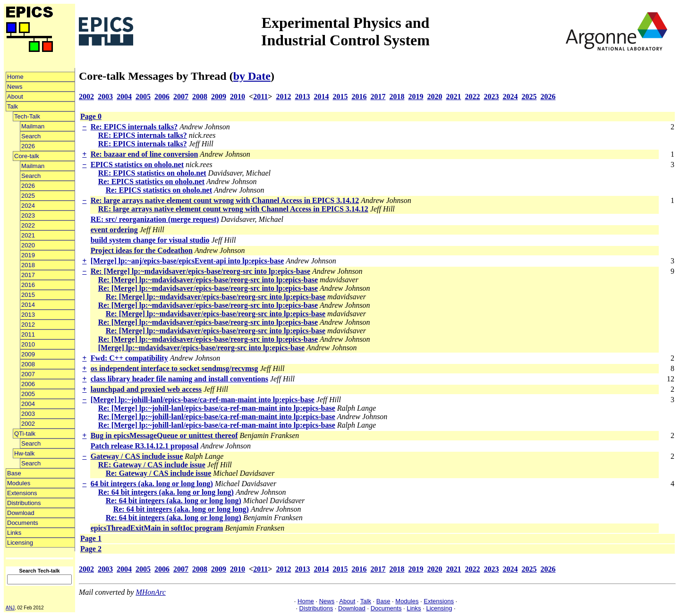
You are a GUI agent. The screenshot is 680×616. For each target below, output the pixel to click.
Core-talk (27, 156)
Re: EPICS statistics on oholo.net (151, 181)
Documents (23, 523)
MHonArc (150, 592)
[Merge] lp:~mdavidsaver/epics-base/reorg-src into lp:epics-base (201, 348)
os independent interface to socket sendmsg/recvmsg (174, 368)
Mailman (33, 126)
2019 (28, 255)
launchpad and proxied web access (146, 389)
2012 (28, 325)
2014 (28, 305)
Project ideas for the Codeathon (142, 250)
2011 (28, 334)
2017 (28, 275)
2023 (28, 215)
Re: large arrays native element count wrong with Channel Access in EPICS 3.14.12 (225, 200)
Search (31, 136)
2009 (28, 354)
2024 (28, 206)
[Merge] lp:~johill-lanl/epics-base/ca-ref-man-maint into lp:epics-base (203, 400)
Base (14, 473)
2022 (28, 225)
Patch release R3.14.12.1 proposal (145, 446)
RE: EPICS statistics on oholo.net (152, 173)
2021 (28, 235)
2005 (28, 394)
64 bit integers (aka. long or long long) (152, 484)
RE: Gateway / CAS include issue (152, 465)
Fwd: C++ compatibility (129, 358)
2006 (28, 384)
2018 (28, 265)
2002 (28, 424)
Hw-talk (24, 453)
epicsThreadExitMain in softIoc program (157, 528)
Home (15, 77)
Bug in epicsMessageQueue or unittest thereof (164, 435)
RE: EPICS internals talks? (143, 135)
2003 (28, 414)
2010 (28, 344)
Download (21, 513)
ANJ (10, 608)
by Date (252, 76)
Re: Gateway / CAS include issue (159, 473)
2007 (28, 374)
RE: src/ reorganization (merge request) (155, 219)
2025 (28, 196)
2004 (28, 404)
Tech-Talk (27, 116)
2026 (28, 146)
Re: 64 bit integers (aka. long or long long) (166, 492)
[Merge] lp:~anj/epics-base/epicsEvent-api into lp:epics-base (187, 261)
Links (14, 533)
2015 (28, 295)
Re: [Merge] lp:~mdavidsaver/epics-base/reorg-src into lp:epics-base (200, 271)
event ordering (114, 230)
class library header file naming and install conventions (179, 379)
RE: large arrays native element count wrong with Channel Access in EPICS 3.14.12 (233, 209)
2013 (28, 315)
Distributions (24, 503)
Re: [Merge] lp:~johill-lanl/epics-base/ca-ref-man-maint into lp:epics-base (217, 408)
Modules (19, 483)
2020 (28, 245)
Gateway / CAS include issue (137, 456)
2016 (28, 285)
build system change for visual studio (150, 240)
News (15, 87)
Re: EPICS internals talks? (134, 127)
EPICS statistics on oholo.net (137, 165)
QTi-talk (25, 434)
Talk (13, 106)
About (15, 97)
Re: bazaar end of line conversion (144, 154)
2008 (28, 364)
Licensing (20, 543)
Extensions (22, 493)
